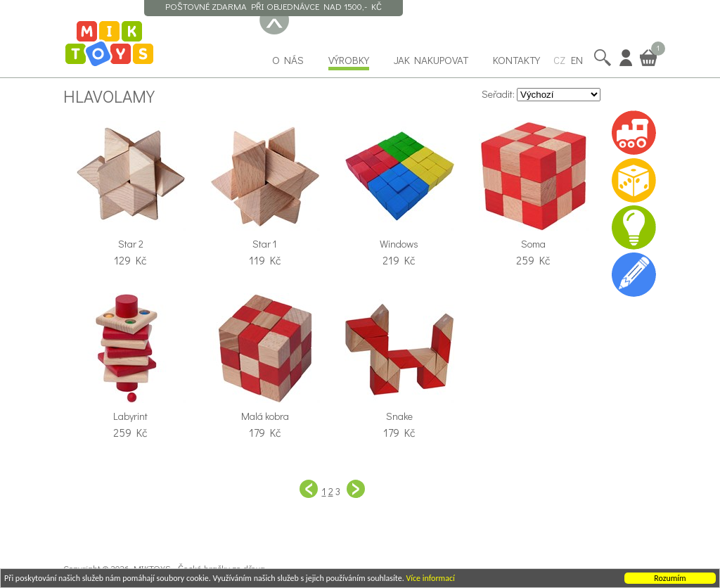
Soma (533, 244)
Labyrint (130, 416)
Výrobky (349, 60)
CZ (559, 60)
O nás (288, 60)
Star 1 (265, 244)
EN (577, 60)
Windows (399, 244)
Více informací (430, 579)
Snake (399, 416)
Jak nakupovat (431, 60)
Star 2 (131, 244)
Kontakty (516, 60)
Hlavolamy (109, 96)
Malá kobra (265, 416)
